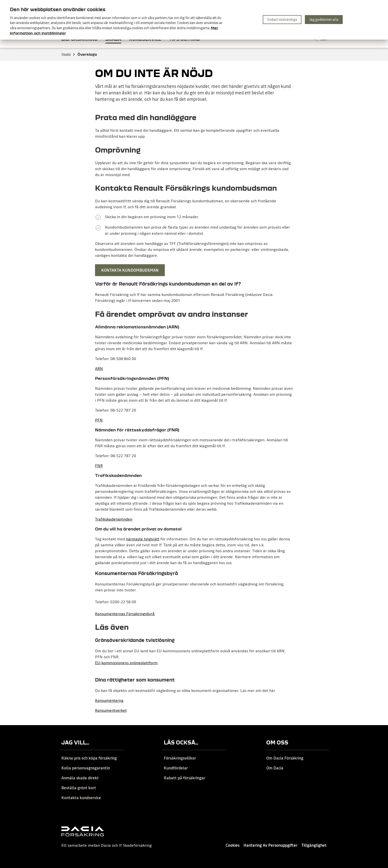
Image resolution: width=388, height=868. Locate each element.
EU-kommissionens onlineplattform (126, 663)
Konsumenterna (109, 700)
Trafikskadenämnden (114, 519)
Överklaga (87, 54)
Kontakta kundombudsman (130, 270)
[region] (194, 20)
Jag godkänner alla (324, 20)
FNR (99, 466)
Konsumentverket (111, 710)
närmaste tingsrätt (143, 539)
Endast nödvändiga (282, 20)
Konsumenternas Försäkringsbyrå (125, 614)
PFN (99, 420)
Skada (68, 54)
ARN (99, 368)
